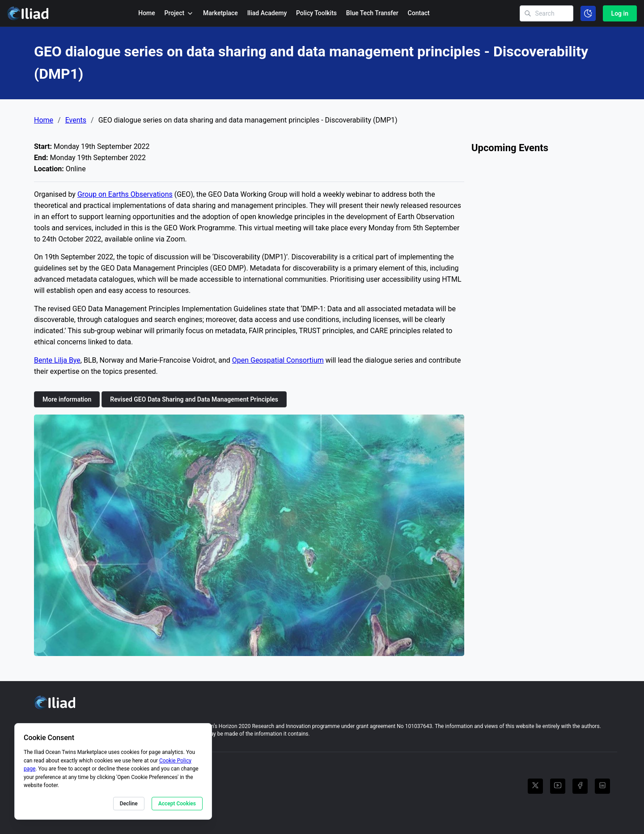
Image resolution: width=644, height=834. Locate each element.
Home (147, 13)
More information (67, 399)
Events (76, 120)
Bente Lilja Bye (57, 360)
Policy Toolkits (316, 13)
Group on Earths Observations (125, 194)
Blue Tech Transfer (372, 13)
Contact (419, 13)
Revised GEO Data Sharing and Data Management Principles (194, 399)
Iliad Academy (267, 13)
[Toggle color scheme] (588, 13)
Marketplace (220, 13)
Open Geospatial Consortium (278, 360)
